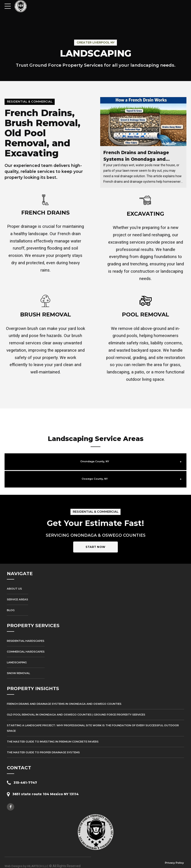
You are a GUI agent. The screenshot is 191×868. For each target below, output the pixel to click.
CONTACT (19, 761)
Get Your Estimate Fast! (95, 515)
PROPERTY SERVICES (34, 618)
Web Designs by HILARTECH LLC (27, 859)
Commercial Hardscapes (27, 644)
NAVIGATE (20, 566)
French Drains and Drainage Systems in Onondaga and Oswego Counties (137, 159)
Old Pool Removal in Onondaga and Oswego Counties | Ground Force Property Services (83, 707)
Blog (11, 603)
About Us (15, 581)
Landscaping (18, 655)
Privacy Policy (174, 856)
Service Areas (18, 592)
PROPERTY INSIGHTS (34, 681)
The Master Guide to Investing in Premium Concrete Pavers (57, 734)
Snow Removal (19, 666)
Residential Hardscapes (27, 633)
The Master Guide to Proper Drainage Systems (46, 745)
